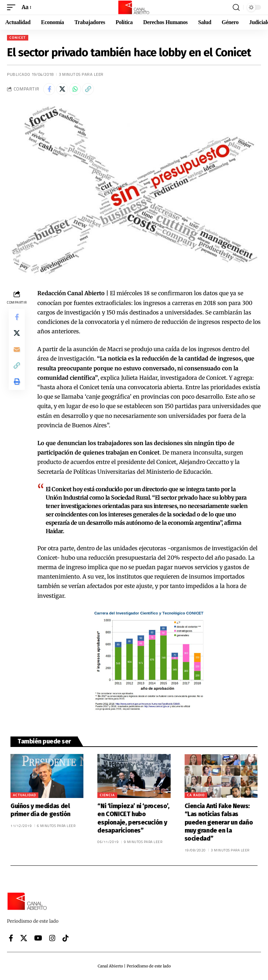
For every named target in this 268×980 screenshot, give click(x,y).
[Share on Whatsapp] (75, 89)
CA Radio (196, 795)
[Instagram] (52, 938)
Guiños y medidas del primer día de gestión (40, 810)
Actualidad (24, 795)
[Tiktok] (66, 938)
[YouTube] (38, 938)
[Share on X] (62, 89)
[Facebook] (11, 938)
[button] (13, 7)
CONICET (18, 38)
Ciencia (107, 795)
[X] (24, 938)
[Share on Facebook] (49, 89)
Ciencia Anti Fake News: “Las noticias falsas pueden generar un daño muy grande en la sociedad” (219, 822)
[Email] (17, 351)
